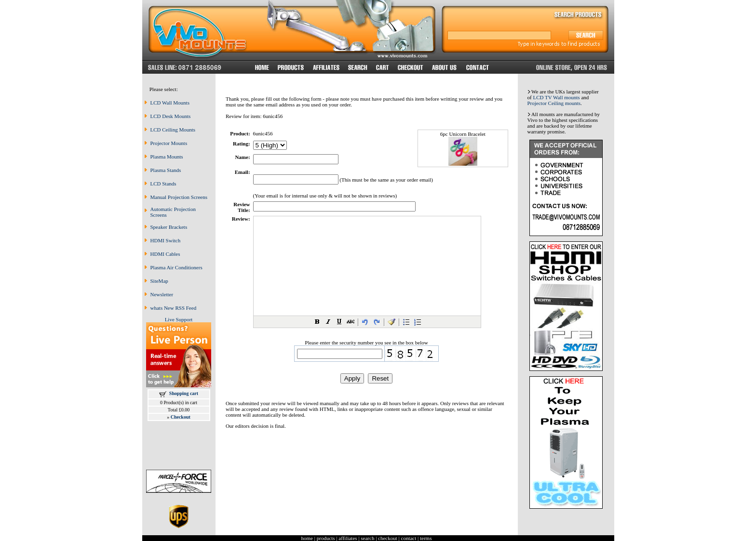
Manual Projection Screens (179, 197)
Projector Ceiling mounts (554, 103)
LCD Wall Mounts (170, 103)
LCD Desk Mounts (171, 116)
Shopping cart (184, 393)
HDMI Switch (166, 240)
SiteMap (159, 281)
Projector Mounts (169, 143)
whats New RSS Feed (174, 308)
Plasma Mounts (167, 157)
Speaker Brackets (169, 227)
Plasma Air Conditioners (176, 267)
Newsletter (162, 294)
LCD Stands (163, 184)
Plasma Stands (166, 170)
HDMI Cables (165, 254)
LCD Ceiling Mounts (173, 130)
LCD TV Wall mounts (556, 97)
